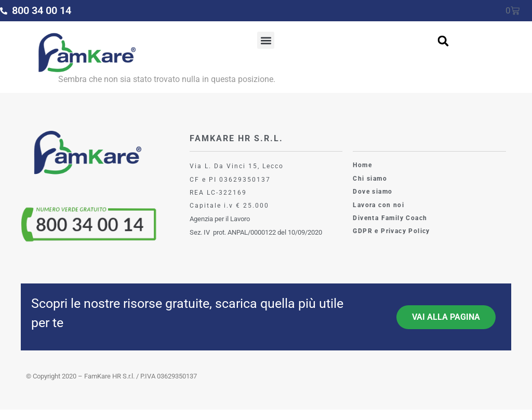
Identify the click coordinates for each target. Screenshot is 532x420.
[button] (266, 40)
